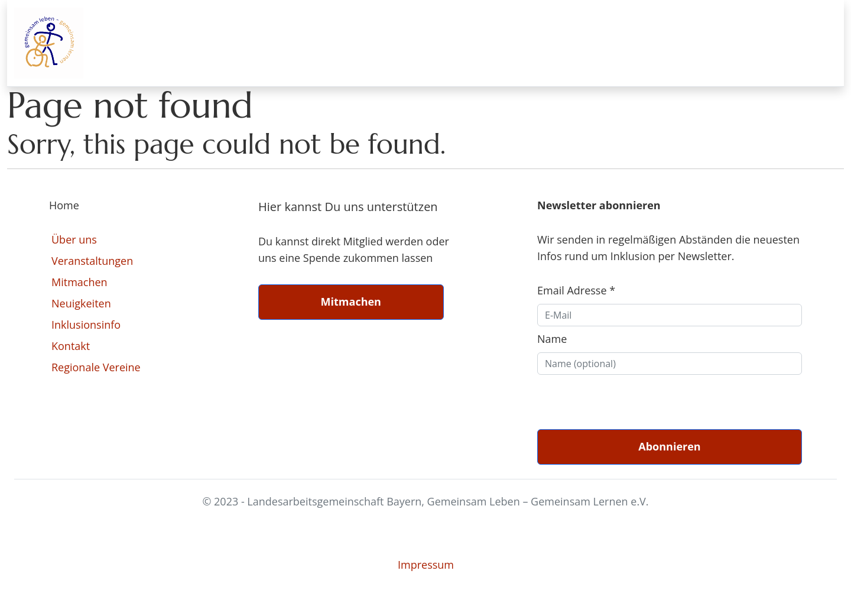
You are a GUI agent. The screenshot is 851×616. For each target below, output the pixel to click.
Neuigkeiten (81, 303)
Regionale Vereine (96, 367)
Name (552, 339)
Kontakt (71, 346)
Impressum (426, 565)
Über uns (74, 239)
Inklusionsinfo (86, 325)
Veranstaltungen (92, 261)
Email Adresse (576, 290)
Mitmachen (79, 282)
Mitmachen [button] (351, 301)
